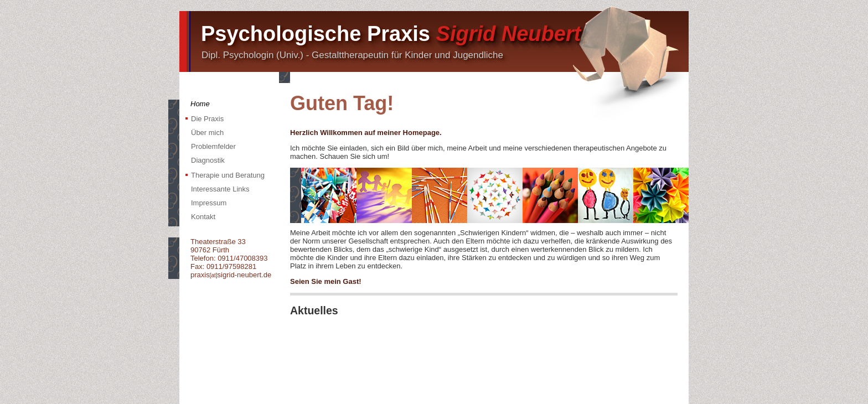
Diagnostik (208, 160)
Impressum (209, 203)
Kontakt (203, 217)
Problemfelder (213, 146)
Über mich (207, 133)
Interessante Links (220, 189)
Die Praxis (207, 119)
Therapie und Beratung (228, 175)
